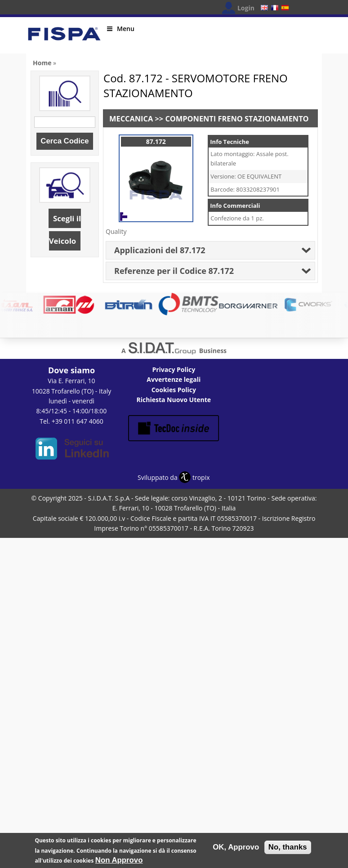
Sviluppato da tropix (174, 477)
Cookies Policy (174, 390)
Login (246, 8)
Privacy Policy (174, 369)
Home (42, 63)
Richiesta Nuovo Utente (174, 400)
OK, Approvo (236, 849)
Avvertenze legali (174, 379)
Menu (121, 29)
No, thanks (288, 849)
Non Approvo (119, 862)
